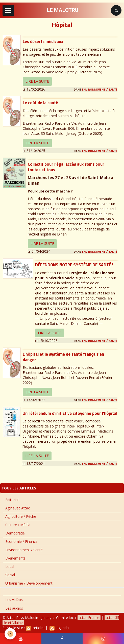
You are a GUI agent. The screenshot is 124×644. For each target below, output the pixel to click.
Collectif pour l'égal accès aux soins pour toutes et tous (66, 167)
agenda (59, 628)
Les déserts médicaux (43, 41)
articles (35, 628)
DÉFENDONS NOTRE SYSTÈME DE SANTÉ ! (74, 265)
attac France (89, 618)
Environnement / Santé (100, 89)
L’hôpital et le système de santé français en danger (63, 357)
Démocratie (15, 533)
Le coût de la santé (40, 103)
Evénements (15, 558)
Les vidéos (14, 600)
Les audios (14, 608)
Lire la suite (37, 81)
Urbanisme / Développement (29, 583)
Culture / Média (18, 525)
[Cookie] (10, 634)
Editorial (12, 500)
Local (10, 566)
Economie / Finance (21, 541)
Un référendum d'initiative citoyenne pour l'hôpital (70, 413)
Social (10, 575)
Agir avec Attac (18, 508)
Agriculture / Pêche (21, 516)
